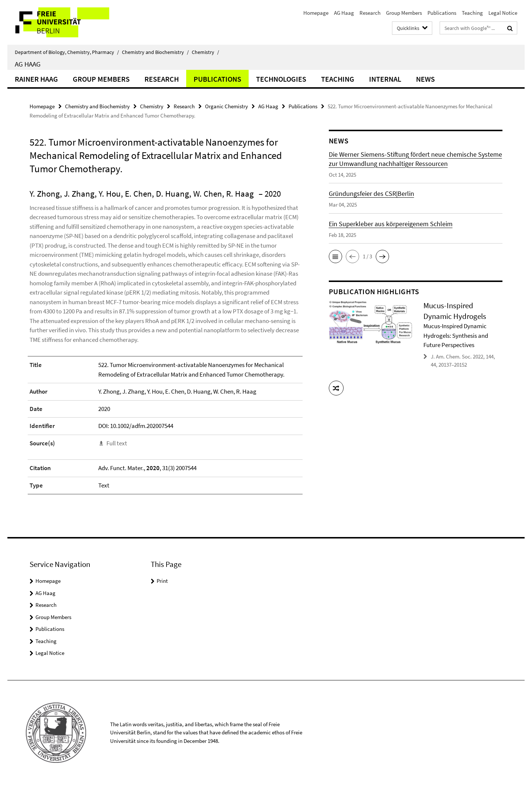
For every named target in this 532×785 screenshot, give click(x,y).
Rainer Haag (36, 79)
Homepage (316, 13)
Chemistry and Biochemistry (155, 52)
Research (370, 13)
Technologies (281, 79)
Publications (442, 13)
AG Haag (344, 13)
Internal (385, 79)
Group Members (404, 13)
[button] (335, 256)
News (425, 79)
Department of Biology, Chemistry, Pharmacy (67, 52)
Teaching (472, 13)
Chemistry (205, 52)
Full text (117, 443)
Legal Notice (503, 13)
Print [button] (162, 581)
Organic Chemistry (226, 106)
